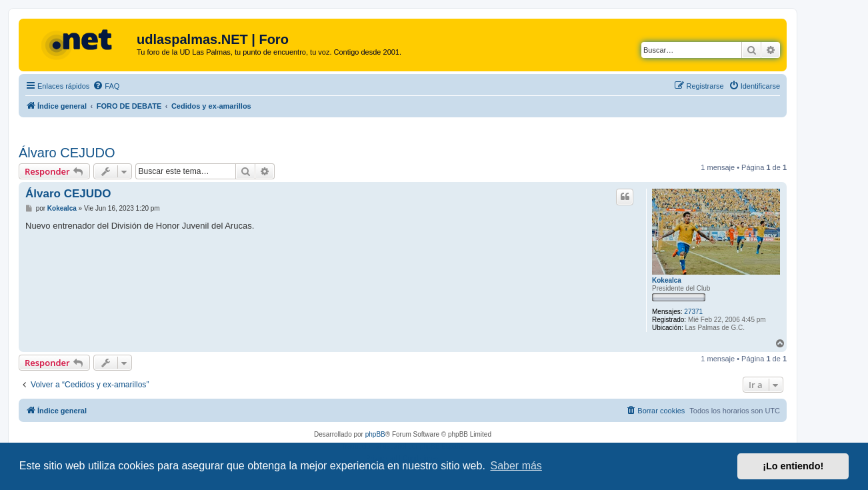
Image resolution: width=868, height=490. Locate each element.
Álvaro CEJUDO (67, 153)
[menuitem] (106, 86)
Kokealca (667, 280)
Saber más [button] (516, 466)
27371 (693, 312)
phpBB (375, 434)
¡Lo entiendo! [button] (793, 466)
